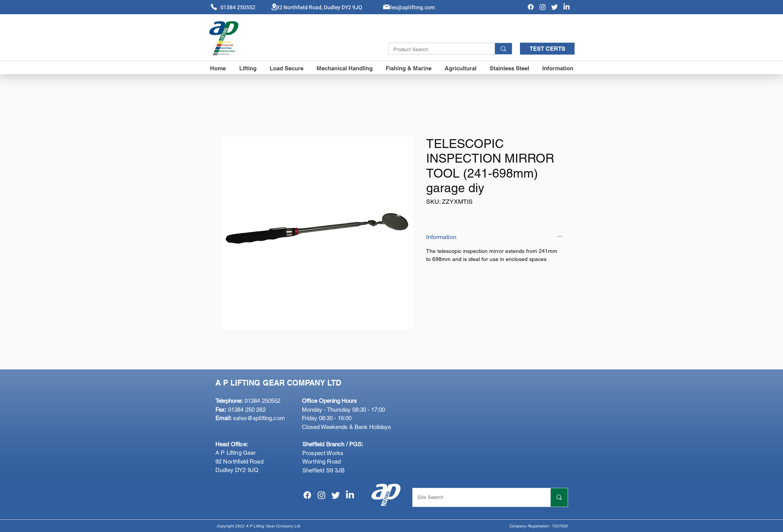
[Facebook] (531, 7)
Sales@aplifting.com (410, 7)
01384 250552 (248, 401)
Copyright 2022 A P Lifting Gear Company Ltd (258, 526)
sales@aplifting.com (259, 418)
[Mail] (387, 7)
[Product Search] (436, 50)
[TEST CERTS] (547, 49)
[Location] (274, 7)
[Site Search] (476, 497)
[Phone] (214, 7)
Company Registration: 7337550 (539, 526)
